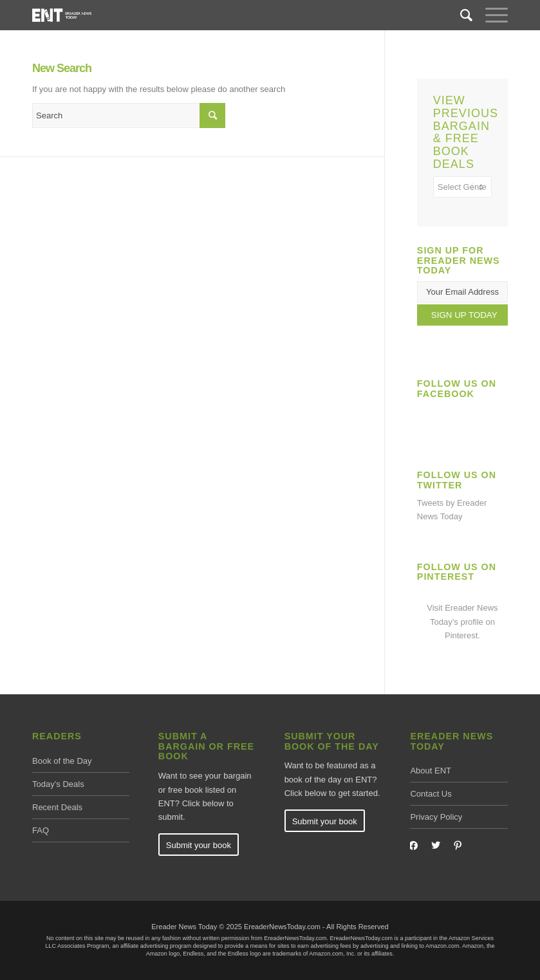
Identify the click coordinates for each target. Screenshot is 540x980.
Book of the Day (62, 761)
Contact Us (431, 794)
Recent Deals (57, 807)
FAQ (41, 830)
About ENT (431, 771)
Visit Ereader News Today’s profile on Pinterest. (462, 622)
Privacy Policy (436, 817)
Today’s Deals (58, 784)
